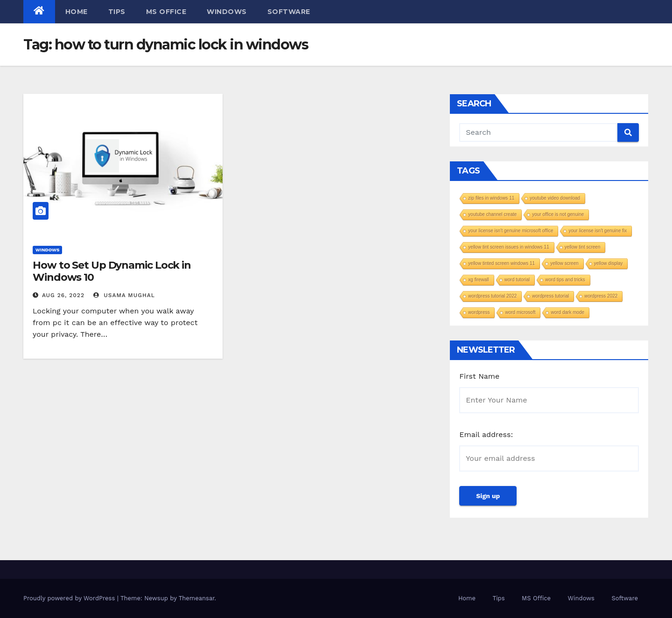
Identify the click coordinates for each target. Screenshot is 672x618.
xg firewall (478, 280)
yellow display (609, 263)
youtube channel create (492, 214)
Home (77, 12)
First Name (479, 376)
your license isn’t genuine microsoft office (511, 231)
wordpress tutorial (550, 296)
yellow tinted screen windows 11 (501, 263)
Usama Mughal (124, 295)
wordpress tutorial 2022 (492, 296)
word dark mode (567, 312)
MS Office (166, 12)
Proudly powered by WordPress (70, 598)
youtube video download (555, 198)
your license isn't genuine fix (598, 231)
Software (289, 12)
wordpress (479, 312)
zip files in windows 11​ (491, 198)
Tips (117, 12)
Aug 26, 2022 (63, 295)
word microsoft (520, 312)
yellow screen (564, 263)
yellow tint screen (583, 247)
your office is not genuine (558, 214)
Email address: (486, 434)
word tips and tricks (565, 280)
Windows (227, 12)
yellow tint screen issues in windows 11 (508, 247)
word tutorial (517, 280)
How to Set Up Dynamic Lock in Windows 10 (112, 271)
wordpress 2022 (601, 296)
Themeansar (197, 598)
